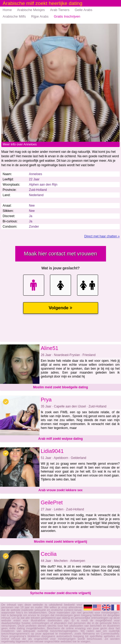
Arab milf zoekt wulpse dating (60, 439)
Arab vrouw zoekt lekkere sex (60, 490)
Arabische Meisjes (31, 10)
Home (7, 10)
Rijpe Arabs (40, 16)
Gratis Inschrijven (67, 16)
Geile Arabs (84, 10)
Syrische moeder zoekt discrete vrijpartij (61, 593)
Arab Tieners (60, 10)
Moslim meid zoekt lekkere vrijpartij (60, 542)
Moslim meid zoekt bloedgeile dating (61, 387)
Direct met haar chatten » (102, 236)
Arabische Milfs (14, 16)
